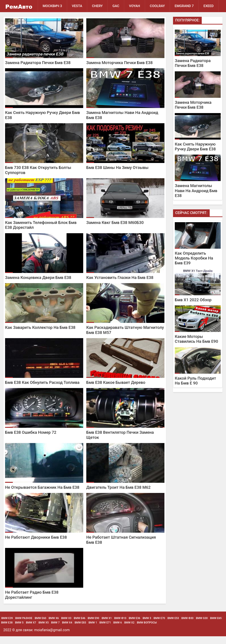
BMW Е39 (7, 626)
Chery (98, 6)
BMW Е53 (173, 626)
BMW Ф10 (120, 626)
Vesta (77, 6)
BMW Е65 (216, 626)
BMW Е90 (93, 626)
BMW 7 (55, 630)
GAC (117, 6)
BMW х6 (54, 626)
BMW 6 (118, 630)
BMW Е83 (80, 630)
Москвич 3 (53, 6)
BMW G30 (202, 626)
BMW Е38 (7, 630)
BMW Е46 (79, 626)
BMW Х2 (129, 630)
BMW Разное (24, 626)
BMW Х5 (44, 630)
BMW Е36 (134, 626)
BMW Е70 (159, 626)
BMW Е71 (105, 630)
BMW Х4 (67, 630)
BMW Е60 (40, 626)
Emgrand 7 (186, 6)
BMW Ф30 (187, 626)
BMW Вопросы (147, 630)
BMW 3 (147, 626)
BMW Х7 (31, 630)
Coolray (159, 6)
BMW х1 (107, 626)
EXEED (48, 18)
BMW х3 (66, 626)
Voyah (136, 6)
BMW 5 (19, 630)
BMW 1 (93, 630)
